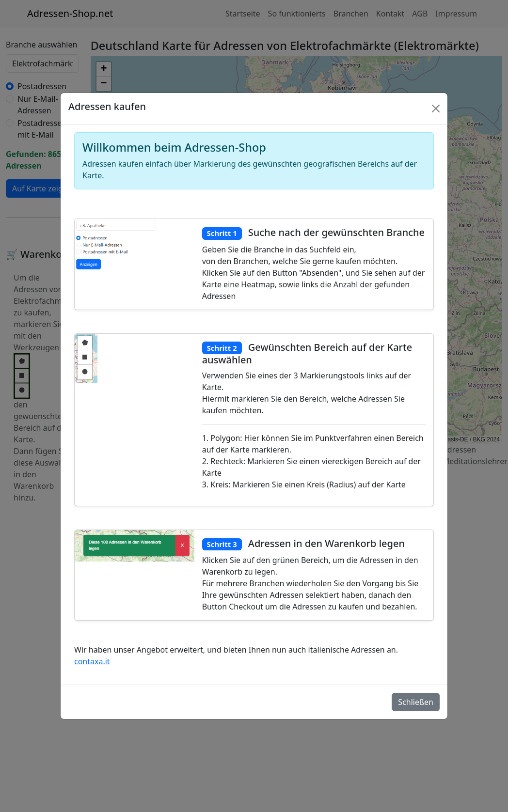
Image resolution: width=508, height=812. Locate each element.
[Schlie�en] (436, 109)
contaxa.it (92, 661)
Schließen (416, 702)
